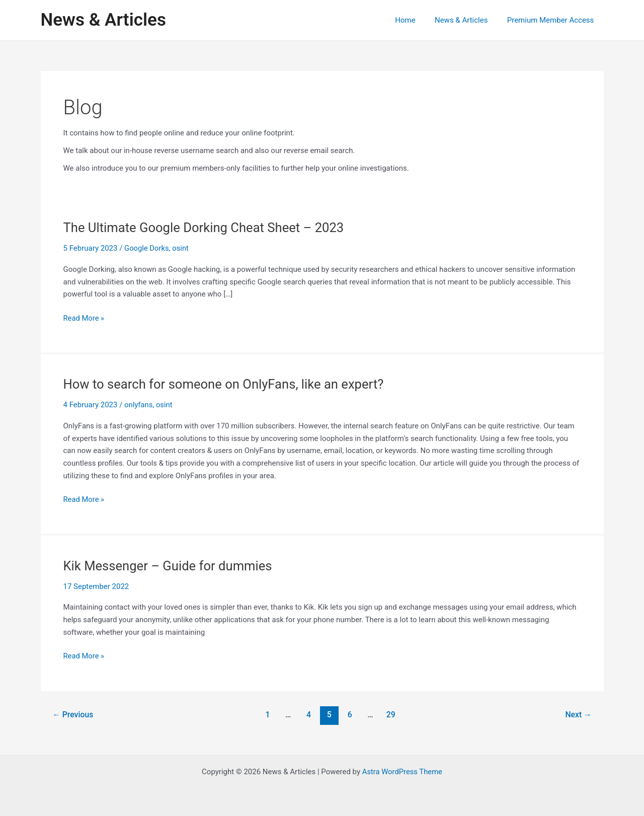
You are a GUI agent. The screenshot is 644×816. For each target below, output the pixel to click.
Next (578, 715)
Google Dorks (147, 248)
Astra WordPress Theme (402, 772)
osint (181, 248)
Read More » (84, 318)
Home (416, 20)
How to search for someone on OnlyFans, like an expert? (226, 384)
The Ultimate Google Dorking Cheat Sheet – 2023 (206, 228)
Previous (73, 715)
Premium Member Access (553, 20)
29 (391, 715)
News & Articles (103, 20)
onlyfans (139, 405)
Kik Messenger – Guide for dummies (169, 566)
